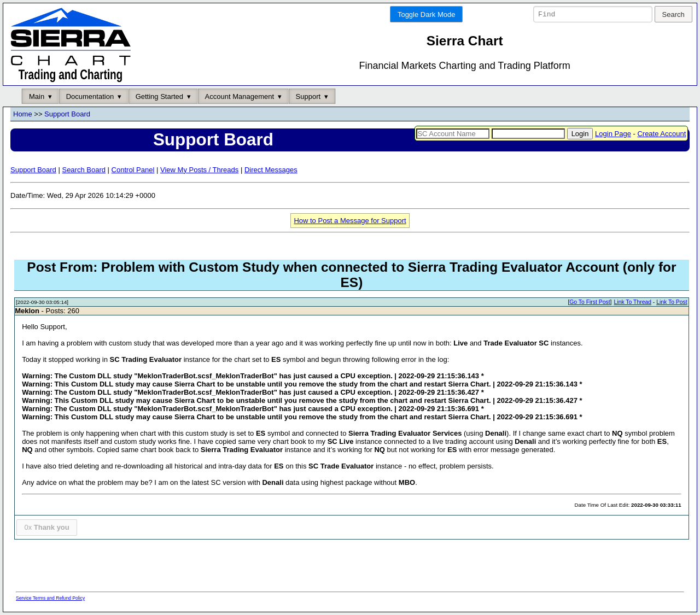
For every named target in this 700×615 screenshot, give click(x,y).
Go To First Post (590, 303)
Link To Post (672, 303)
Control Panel (133, 170)
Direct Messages (271, 170)
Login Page (613, 134)
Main (37, 96)
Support (308, 96)
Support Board (67, 115)
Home (23, 115)
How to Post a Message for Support (350, 221)
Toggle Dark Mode (427, 14)
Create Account (661, 134)
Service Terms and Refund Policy (50, 598)
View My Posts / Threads (199, 170)
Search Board (84, 170)
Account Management (240, 96)
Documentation (90, 96)
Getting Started (159, 96)
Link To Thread (633, 303)
